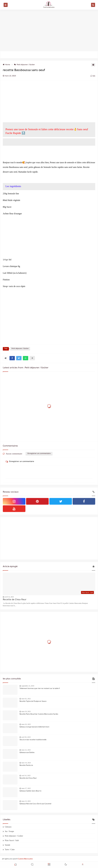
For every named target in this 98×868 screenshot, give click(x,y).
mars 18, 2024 (26, 763)
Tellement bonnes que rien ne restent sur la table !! (40, 689)
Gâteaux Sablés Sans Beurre (30, 791)
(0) (93, 76)
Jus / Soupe (9, 831)
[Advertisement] (49, 30)
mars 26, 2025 (26, 724)
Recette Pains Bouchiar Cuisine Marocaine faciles (39, 714)
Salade (7, 845)
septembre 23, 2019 (28, 686)
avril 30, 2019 (26, 737)
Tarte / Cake (10, 849)
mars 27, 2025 (26, 788)
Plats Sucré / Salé (12, 840)
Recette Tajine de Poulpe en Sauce (33, 701)
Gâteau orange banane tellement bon (34, 727)
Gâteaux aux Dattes (27, 753)
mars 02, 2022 (26, 699)
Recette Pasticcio (26, 766)
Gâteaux (8, 827)
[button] (12, 358)
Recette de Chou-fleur (15, 600)
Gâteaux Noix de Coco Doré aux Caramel (35, 804)
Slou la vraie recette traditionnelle (33, 740)
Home (6, 65)
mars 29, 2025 (26, 711)
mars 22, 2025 (26, 750)
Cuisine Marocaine (25, 859)
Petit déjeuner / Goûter (25, 65)
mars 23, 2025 (26, 801)
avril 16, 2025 (9, 597)
